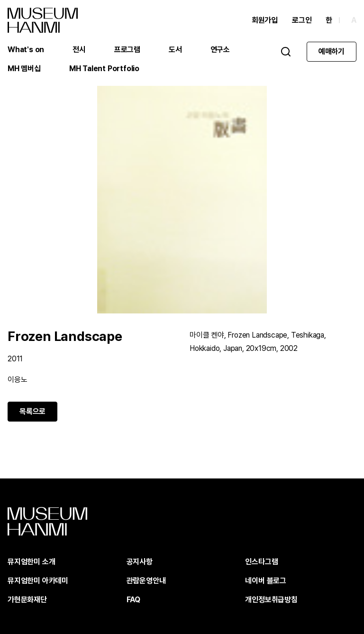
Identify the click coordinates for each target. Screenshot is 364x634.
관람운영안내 (146, 581)
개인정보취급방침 (271, 600)
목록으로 (32, 411)
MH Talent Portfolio (104, 69)
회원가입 (265, 20)
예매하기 (332, 51)
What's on (26, 50)
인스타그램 (261, 562)
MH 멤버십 (24, 69)
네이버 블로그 (266, 581)
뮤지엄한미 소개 (31, 562)
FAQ (133, 600)
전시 (79, 50)
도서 (175, 50)
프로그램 (127, 50)
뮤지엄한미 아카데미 (38, 581)
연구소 (220, 50)
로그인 (302, 20)
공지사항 (140, 562)
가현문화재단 (27, 600)
